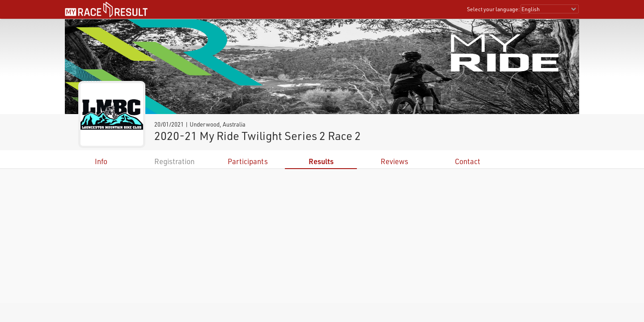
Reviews (394, 161)
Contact (468, 161)
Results (321, 161)
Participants (248, 161)
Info (101, 161)
